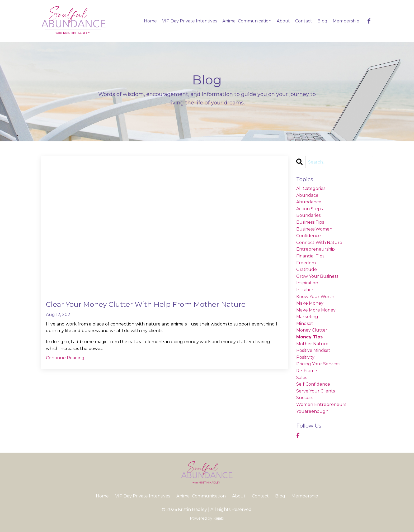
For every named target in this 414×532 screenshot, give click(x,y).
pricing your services (318, 364)
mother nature (312, 344)
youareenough (312, 411)
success (305, 398)
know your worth (315, 297)
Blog (322, 21)
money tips (309, 337)
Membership (346, 21)
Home (150, 21)
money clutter (312, 330)
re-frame (307, 371)
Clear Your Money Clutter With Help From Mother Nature (158, 305)
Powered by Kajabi (207, 518)
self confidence (313, 384)
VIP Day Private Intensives (189, 21)
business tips (310, 222)
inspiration (307, 283)
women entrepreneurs (321, 404)
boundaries (308, 215)
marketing (307, 317)
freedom (306, 263)
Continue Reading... (66, 359)
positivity (305, 357)
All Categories (311, 188)
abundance (309, 202)
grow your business (317, 276)
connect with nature (319, 243)
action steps (309, 209)
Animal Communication (246, 21)
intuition (305, 290)
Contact (304, 21)
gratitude (307, 269)
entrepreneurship (316, 249)
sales (302, 378)
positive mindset (313, 350)
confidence (309, 236)
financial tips (310, 256)
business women (314, 229)
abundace (307, 195)
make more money (316, 310)
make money (310, 303)
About (283, 21)
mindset (305, 323)
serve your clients (316, 391)
